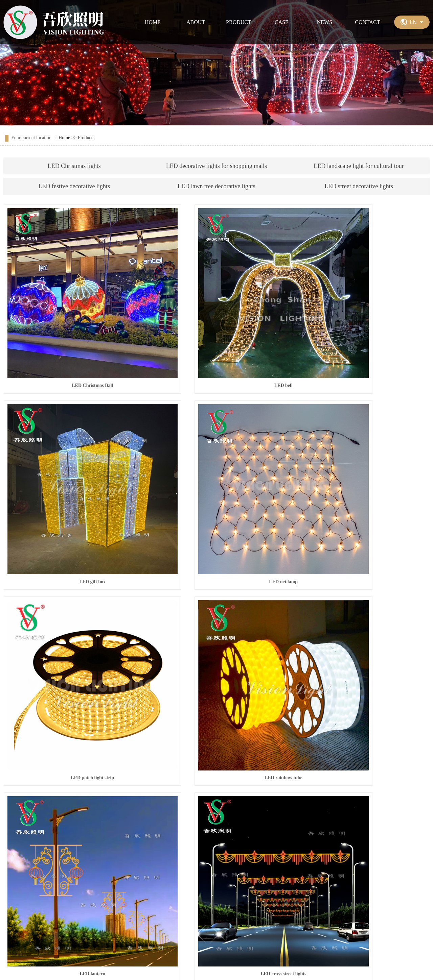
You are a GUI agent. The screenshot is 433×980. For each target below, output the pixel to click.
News (165, 914)
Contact (205, 914)
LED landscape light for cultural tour (359, 166)
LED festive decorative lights (74, 186)
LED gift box (363, 341)
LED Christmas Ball (70, 341)
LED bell (216, 341)
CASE (282, 22)
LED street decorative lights (359, 186)
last (400, 822)
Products (86, 138)
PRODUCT (239, 22)
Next (386, 822)
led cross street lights (363, 644)
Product (89, 914)
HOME (153, 22)
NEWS (325, 22)
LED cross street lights (216, 644)
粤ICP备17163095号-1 (187, 967)
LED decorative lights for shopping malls (216, 166)
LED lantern (70, 644)
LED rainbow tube (363, 493)
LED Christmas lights (74, 166)
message (191, 881)
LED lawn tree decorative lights (216, 186)
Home (64, 138)
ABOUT (196, 22)
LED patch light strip (216, 493)
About (49, 914)
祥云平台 (273, 967)
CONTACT (367, 22)
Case (128, 914)
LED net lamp (70, 493)
